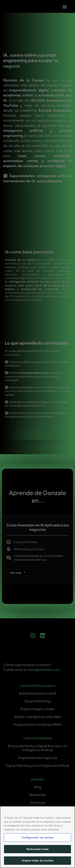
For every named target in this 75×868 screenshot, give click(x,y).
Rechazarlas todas (37, 849)
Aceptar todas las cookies (37, 860)
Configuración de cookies (37, 837)
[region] (37, 837)
